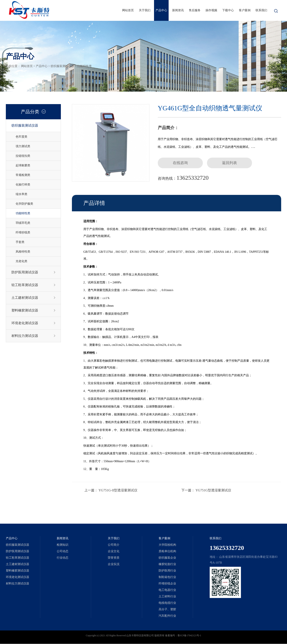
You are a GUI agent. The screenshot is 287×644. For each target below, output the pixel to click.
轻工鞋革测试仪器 (34, 285)
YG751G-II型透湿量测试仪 (118, 490)
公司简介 (114, 545)
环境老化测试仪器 (34, 323)
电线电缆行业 (167, 603)
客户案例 (245, 10)
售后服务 (195, 10)
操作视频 (211, 10)
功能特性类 (84, 66)
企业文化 (114, 551)
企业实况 (114, 564)
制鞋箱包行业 (167, 577)
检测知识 (63, 545)
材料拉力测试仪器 (34, 336)
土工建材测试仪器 (34, 298)
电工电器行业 (167, 590)
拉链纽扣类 (23, 156)
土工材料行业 (167, 597)
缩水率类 (21, 194)
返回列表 (231, 163)
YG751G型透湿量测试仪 (213, 490)
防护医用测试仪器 (34, 272)
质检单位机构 (167, 551)
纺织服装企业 (167, 558)
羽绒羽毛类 (23, 223)
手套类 (20, 242)
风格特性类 (23, 252)
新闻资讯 (178, 10)
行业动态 (63, 558)
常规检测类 (23, 175)
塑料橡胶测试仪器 (34, 310)
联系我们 (261, 10)
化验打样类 (23, 185)
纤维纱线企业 (167, 584)
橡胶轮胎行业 (167, 564)
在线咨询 (181, 163)
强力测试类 (23, 146)
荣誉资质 (114, 558)
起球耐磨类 (23, 165)
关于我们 (145, 10)
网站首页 (128, 10)
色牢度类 (21, 137)
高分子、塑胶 (167, 610)
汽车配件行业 (167, 616)
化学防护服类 (24, 204)
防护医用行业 (167, 571)
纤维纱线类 (23, 232)
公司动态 (63, 551)
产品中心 (161, 10)
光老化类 (21, 261)
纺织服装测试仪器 (62, 66)
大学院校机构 (167, 545)
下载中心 (228, 10)
